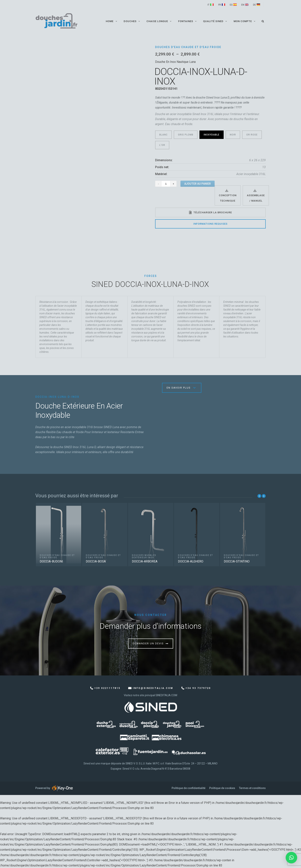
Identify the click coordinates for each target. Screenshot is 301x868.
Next (264, 496)
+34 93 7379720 (198, 688)
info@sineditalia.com (153, 688)
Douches (132, 21)
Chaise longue (159, 21)
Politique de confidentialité (189, 788)
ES (231, 5)
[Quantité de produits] (166, 184)
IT (208, 5)
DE (254, 5)
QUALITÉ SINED (215, 21)
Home (112, 21)
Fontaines (188, 21)
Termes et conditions (252, 788)
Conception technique (228, 198)
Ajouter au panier (198, 184)
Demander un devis (148, 643)
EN (243, 5)
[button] (291, 858)
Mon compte (245, 21)
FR (220, 5)
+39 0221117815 (107, 688)
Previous (259, 496)
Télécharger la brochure (213, 212)
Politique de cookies (222, 788)
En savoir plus (179, 388)
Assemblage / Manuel (256, 198)
